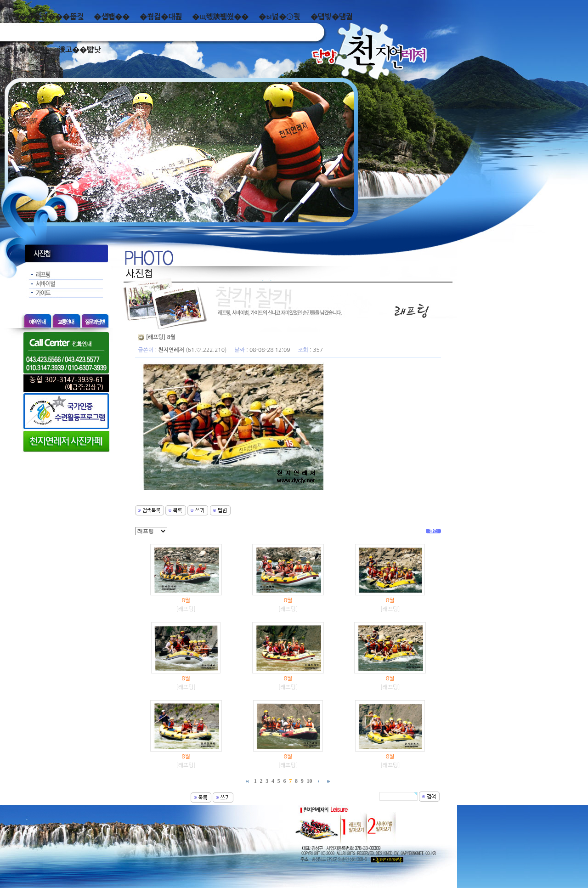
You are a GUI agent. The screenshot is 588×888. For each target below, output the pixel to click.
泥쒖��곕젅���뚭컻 (44, 17)
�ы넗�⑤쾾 (280, 17)
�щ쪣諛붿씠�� (220, 17)
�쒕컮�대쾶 (161, 17)
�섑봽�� (112, 17)
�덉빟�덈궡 (332, 17)
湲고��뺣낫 (79, 50)
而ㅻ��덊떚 (26, 50)
